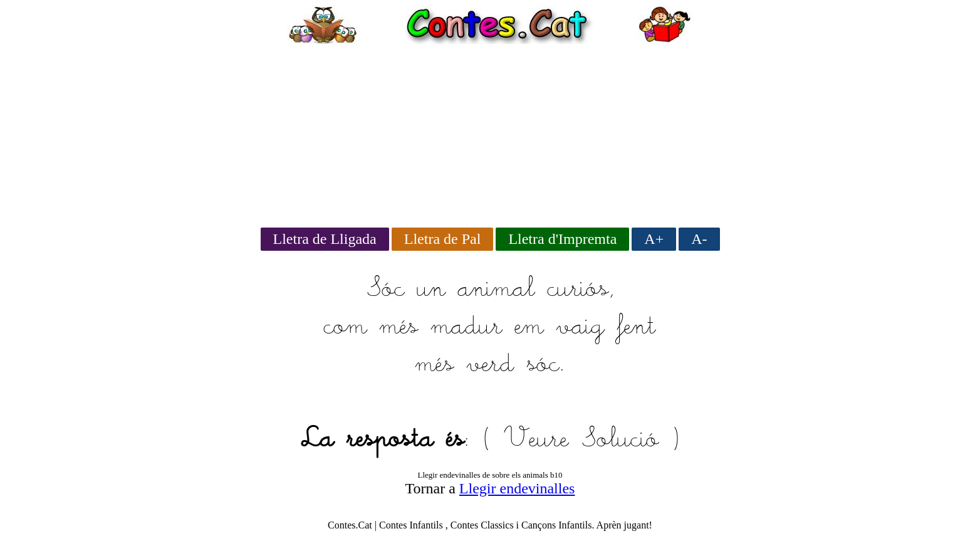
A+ (654, 239)
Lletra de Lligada (325, 239)
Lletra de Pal (443, 239)
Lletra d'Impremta (562, 239)
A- (699, 239)
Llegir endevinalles (517, 488)
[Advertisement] (490, 132)
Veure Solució (581, 440)
